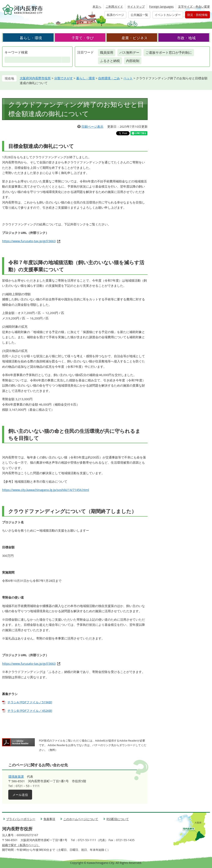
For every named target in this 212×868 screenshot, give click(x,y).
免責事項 (49, 819)
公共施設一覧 (139, 15)
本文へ (97, 7)
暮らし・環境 (31, 38)
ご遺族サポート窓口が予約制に (169, 52)
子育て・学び (83, 38)
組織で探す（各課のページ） (21, 845)
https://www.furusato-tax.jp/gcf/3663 (29, 241)
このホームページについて (81, 819)
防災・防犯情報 (198, 15)
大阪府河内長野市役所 (35, 78)
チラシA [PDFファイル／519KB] (30, 702)
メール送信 (20, 795)
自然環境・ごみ (109, 78)
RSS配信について (118, 819)
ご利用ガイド (114, 7)
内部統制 (133, 61)
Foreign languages (161, 7)
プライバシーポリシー (21, 819)
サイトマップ (136, 7)
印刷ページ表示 (92, 126)
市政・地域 (186, 38)
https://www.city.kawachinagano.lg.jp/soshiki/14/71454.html (46, 490)
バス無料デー (129, 52)
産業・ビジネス (135, 38)
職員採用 (107, 52)
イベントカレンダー (168, 15)
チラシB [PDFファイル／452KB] (30, 711)
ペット (128, 78)
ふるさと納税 (110, 61)
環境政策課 (16, 776)
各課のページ (115, 15)
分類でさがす (64, 78)
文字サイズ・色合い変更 (194, 7)
